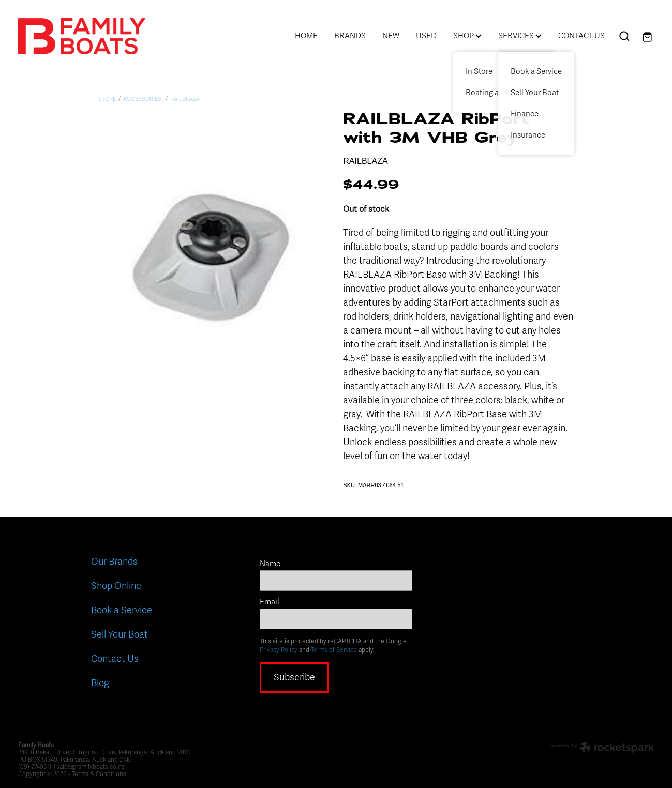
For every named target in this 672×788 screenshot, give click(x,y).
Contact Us (115, 659)
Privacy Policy (279, 650)
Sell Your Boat (120, 634)
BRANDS (350, 36)
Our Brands (114, 562)
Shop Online (116, 586)
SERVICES (520, 36)
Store (107, 99)
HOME (306, 36)
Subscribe (294, 677)
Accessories (143, 99)
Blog (100, 683)
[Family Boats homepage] (82, 36)
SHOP (467, 36)
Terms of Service (334, 650)
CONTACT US (581, 36)
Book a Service (122, 610)
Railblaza (185, 99)
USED (426, 36)
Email (270, 602)
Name (270, 564)
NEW (391, 36)
